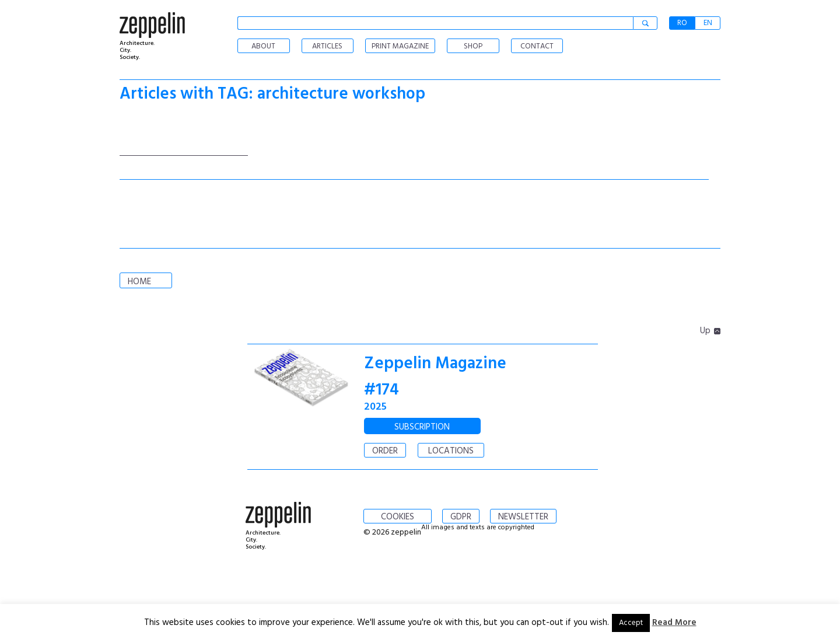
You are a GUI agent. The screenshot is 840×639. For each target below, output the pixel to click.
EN (708, 23)
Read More (674, 623)
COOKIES (398, 517)
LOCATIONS (451, 451)
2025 (375, 407)
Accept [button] (631, 623)
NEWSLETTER (523, 517)
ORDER (385, 451)
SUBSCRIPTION (422, 427)
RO (682, 23)
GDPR (461, 517)
